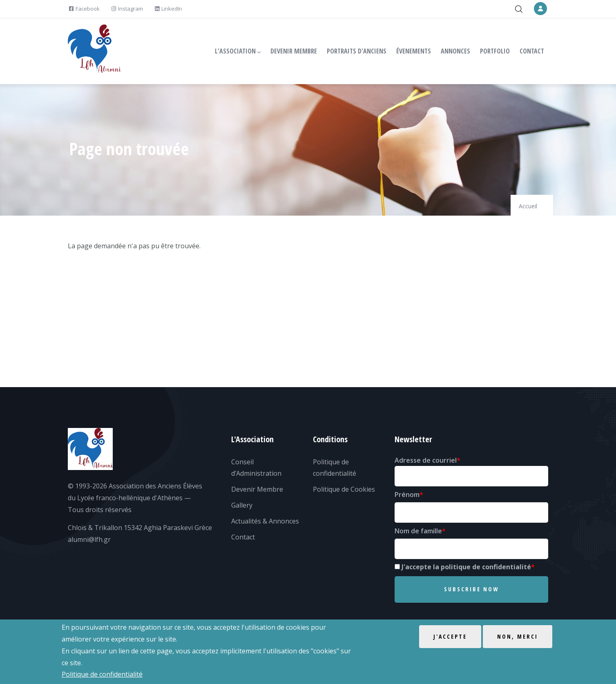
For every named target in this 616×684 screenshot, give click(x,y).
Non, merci (518, 637)
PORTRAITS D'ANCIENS (357, 51)
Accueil (528, 206)
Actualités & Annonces (265, 521)
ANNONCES (455, 51)
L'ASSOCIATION (238, 51)
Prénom (407, 495)
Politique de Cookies (344, 489)
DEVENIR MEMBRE (294, 51)
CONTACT (532, 51)
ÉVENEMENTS (414, 51)
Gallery (242, 505)
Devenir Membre (257, 489)
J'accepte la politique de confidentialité (466, 567)
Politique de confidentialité (102, 675)
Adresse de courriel (426, 460)
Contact (243, 537)
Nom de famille (418, 531)
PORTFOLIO (495, 51)
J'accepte (450, 637)
